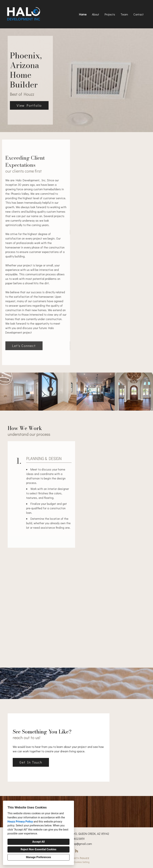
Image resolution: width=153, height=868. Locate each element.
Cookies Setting (82, 862)
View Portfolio (29, 105)
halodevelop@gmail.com (77, 844)
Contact (139, 14)
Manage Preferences (38, 857)
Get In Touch (31, 762)
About (96, 14)
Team (124, 14)
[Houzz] (76, 851)
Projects (110, 14)
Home (83, 14)
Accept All (38, 842)
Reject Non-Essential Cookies (38, 849)
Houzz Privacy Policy (20, 822)
